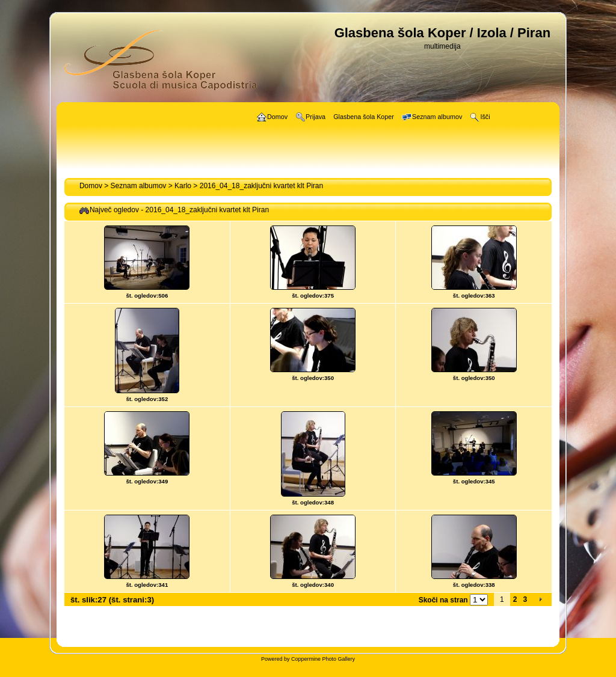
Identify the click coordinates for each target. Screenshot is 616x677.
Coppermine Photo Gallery (323, 659)
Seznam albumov (139, 186)
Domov (91, 186)
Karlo (183, 186)
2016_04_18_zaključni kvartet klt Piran (261, 186)
